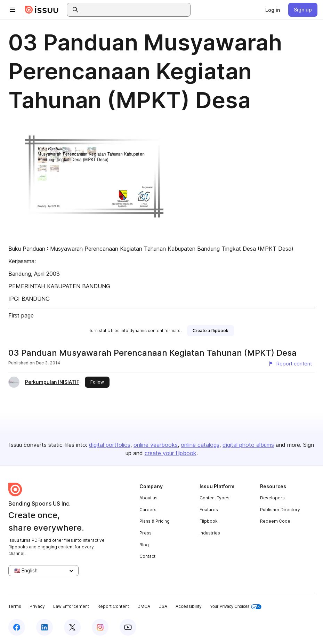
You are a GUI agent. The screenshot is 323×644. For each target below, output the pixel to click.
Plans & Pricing (155, 521)
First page (21, 315)
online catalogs (200, 445)
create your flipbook (171, 453)
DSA (163, 606)
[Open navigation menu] (13, 10)
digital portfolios (110, 445)
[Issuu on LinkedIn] (45, 627)
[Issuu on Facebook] (17, 627)
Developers (272, 498)
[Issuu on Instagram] (100, 627)
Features (209, 510)
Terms (15, 606)
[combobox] (135, 10)
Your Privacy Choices (236, 607)
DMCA (144, 606)
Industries (210, 533)
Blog (144, 545)
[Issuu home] (42, 10)
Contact (147, 556)
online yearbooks (156, 445)
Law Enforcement (71, 606)
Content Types (215, 498)
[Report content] (290, 364)
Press (146, 533)
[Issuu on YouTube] (128, 627)
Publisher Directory (280, 510)
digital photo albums (248, 445)
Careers (148, 510)
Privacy (37, 606)
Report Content (113, 606)
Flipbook (209, 521)
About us (148, 498)
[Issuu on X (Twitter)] (72, 627)
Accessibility (189, 606)
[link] (273, 10)
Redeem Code (275, 521)
